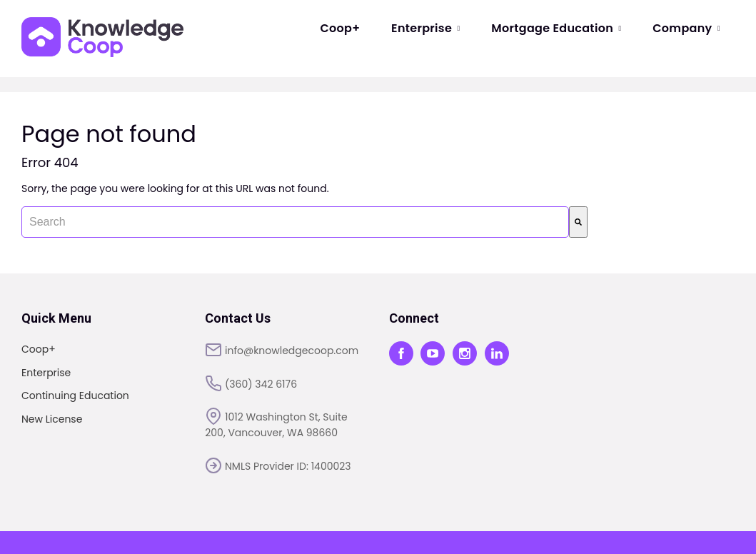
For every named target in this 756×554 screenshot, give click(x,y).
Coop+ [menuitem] (340, 28)
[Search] (578, 222)
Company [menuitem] (686, 28)
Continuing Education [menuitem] (75, 396)
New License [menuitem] (52, 419)
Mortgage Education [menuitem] (556, 28)
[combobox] (295, 222)
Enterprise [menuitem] (425, 28)
